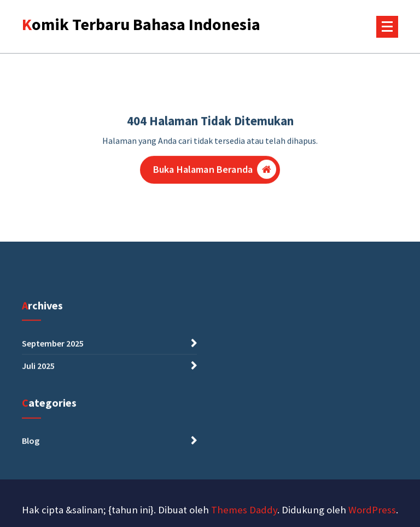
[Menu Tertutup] (387, 27)
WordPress (372, 510)
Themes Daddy (244, 510)
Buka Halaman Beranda (215, 171)
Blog (31, 444)
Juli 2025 (38, 369)
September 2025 (53, 347)
